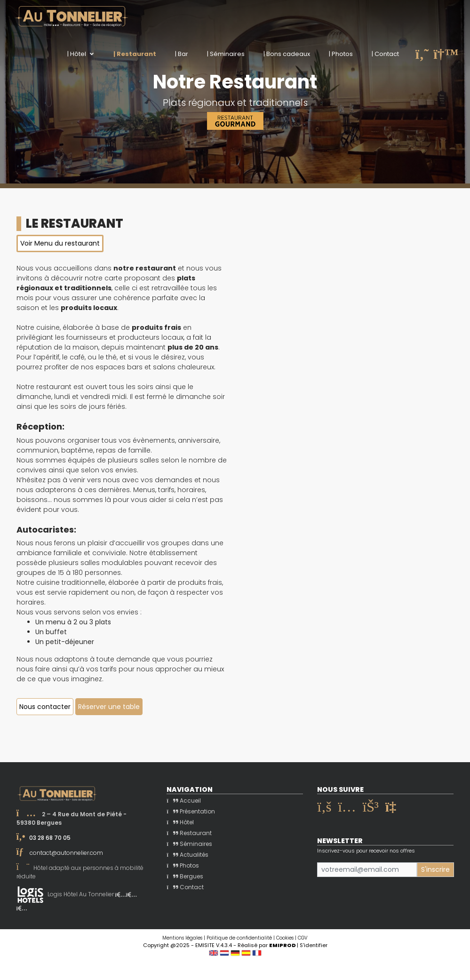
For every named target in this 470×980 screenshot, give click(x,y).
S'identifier (314, 945)
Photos (183, 865)
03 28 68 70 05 (50, 838)
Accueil (183, 801)
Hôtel (180, 822)
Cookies (285, 938)
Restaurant (189, 833)
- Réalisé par (265, 945)
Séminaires (189, 844)
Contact (185, 887)
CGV (303, 938)
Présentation (191, 811)
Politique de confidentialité (239, 938)
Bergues (185, 876)
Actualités (187, 855)
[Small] (367, 870)
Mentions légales (182, 938)
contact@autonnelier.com (66, 853)
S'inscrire (435, 869)
